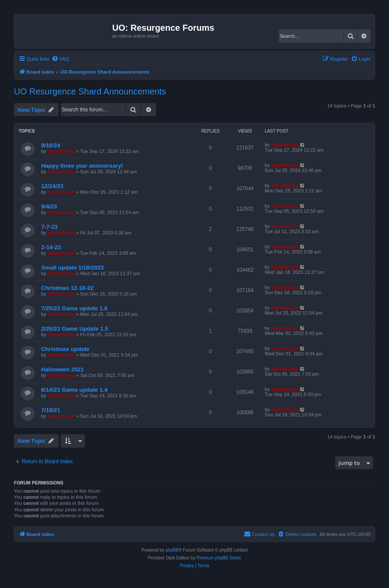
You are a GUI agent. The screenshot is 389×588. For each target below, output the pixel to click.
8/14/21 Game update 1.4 (74, 390)
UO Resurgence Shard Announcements (90, 91)
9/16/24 (51, 145)
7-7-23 (49, 227)
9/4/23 (49, 206)
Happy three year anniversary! (82, 166)
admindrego (61, 151)
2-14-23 (51, 247)
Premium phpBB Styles (219, 558)
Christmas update (65, 349)
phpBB (172, 550)
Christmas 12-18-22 (67, 288)
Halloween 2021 (62, 369)
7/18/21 (51, 410)
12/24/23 (52, 186)
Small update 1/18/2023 (72, 268)
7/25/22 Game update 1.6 (74, 308)
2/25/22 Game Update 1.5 (75, 329)
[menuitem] (60, 59)
